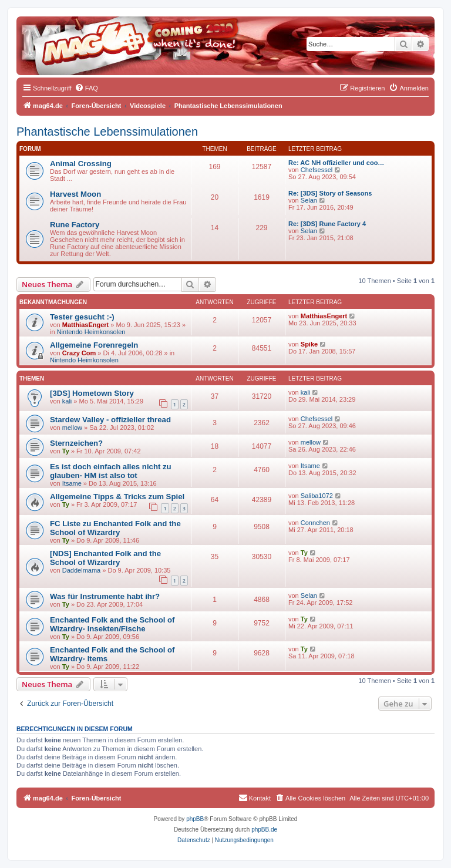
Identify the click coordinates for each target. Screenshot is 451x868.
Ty (66, 451)
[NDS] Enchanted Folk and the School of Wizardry (105, 558)
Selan (309, 200)
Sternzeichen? (76, 443)
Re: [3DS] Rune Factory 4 (327, 224)
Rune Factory (75, 225)
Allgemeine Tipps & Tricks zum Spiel (117, 497)
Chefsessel (317, 170)
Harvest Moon (75, 194)
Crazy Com (79, 353)
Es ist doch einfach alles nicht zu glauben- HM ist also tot (111, 471)
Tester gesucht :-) (82, 317)
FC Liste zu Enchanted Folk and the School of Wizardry (115, 528)
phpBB (195, 819)
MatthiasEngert (85, 325)
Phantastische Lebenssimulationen (107, 132)
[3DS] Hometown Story (92, 393)
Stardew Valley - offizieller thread (110, 420)
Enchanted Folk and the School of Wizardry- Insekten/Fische (112, 624)
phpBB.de (264, 830)
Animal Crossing (81, 164)
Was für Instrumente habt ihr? (105, 596)
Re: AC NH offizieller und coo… (336, 163)
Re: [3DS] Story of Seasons (330, 193)
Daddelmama (81, 570)
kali (67, 401)
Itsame (72, 483)
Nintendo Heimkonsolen (91, 332)
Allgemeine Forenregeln (94, 345)
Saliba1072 (317, 496)
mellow (72, 428)
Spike (309, 344)
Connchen (315, 523)
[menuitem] (86, 88)
